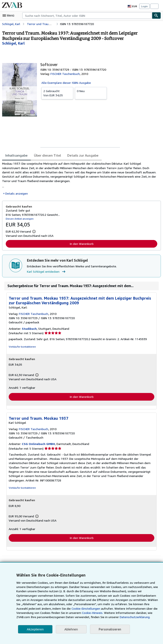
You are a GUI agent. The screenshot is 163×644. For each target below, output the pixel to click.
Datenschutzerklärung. (111, 617)
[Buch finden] (156, 15)
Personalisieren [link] (110, 629)
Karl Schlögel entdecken (46, 272)
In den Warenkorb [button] (82, 244)
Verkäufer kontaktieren (21, 347)
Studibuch (29, 329)
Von (57, 93)
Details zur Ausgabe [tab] (80, 155)
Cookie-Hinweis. (74, 613)
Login (144, 6)
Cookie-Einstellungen (72, 609)
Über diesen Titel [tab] (46, 155)
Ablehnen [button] (71, 629)
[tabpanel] (80, 179)
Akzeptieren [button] (35, 629)
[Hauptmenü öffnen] (9, 15)
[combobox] (87, 15)
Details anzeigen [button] (16, 194)
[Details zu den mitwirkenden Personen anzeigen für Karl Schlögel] (13, 43)
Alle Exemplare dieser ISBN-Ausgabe (66, 83)
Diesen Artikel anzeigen (19, 219)
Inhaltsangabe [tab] (16, 155)
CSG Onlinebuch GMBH (38, 445)
